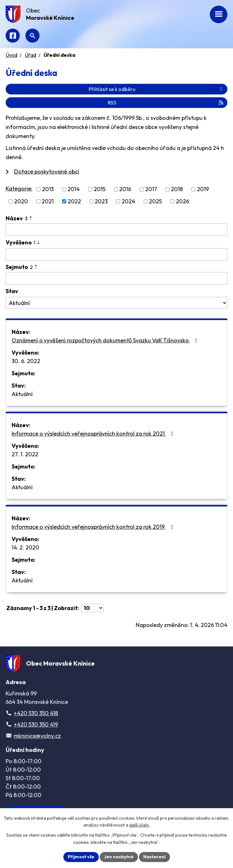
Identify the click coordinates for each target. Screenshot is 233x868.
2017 (151, 189)
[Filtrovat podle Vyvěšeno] (116, 255)
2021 (48, 201)
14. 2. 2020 (25, 547)
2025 (155, 201)
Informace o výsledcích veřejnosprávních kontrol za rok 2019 (94, 527)
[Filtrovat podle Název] (116, 230)
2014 (74, 189)
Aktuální (22, 394)
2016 (125, 189)
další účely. (139, 825)
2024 (128, 201)
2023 (101, 201)
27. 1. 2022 (25, 454)
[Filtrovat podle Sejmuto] (116, 278)
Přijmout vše (81, 857)
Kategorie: (19, 188)
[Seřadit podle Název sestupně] (31, 219)
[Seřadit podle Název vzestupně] (31, 217)
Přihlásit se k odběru (156, 89)
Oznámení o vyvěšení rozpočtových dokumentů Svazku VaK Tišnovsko (106, 340)
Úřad (30, 55)
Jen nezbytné (119, 857)
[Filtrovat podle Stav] (116, 303)
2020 (21, 201)
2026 (183, 201)
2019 (203, 189)
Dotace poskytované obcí (47, 171)
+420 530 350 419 (36, 724)
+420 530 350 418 (36, 713)
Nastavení (154, 857)
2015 (100, 189)
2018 (177, 189)
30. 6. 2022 (26, 361)
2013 (48, 189)
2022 (74, 201)
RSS (166, 103)
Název (17, 218)
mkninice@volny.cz (37, 736)
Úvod (11, 55)
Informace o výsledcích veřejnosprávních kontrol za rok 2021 (94, 434)
